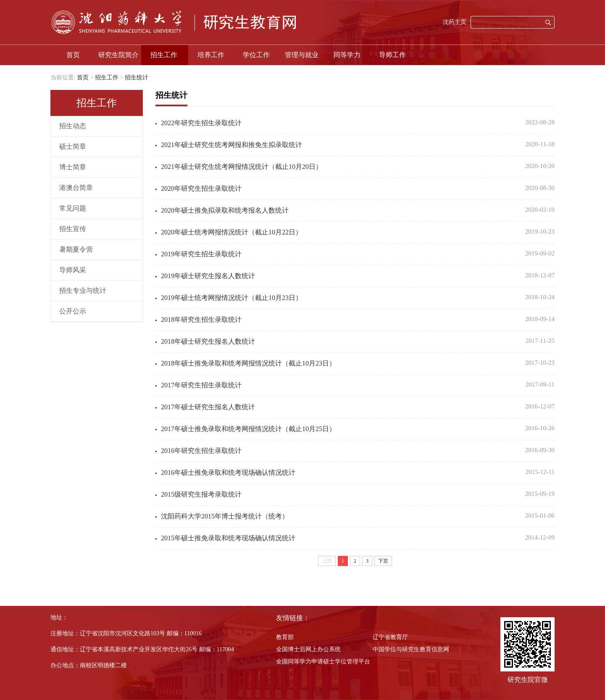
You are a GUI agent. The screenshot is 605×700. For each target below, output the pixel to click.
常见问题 (73, 208)
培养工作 (211, 55)
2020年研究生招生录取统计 (201, 188)
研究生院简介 (118, 55)
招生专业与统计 (83, 291)
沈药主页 (455, 22)
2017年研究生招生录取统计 (201, 385)
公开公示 (73, 311)
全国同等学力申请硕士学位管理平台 (323, 662)
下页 (383, 561)
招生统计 (137, 78)
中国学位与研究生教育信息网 (411, 649)
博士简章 (73, 167)
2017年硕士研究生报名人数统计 (208, 407)
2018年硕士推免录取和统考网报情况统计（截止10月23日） (248, 363)
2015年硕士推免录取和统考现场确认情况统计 (228, 538)
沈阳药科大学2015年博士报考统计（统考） (225, 516)
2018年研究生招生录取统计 (201, 320)
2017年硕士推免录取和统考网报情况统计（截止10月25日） (248, 429)
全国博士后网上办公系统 (308, 649)
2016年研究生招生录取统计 (201, 451)
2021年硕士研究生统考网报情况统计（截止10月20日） (242, 167)
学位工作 (256, 55)
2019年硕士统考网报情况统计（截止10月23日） (231, 298)
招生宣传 (73, 229)
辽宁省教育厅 (390, 637)
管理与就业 (302, 55)
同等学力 (347, 55)
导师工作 (392, 55)
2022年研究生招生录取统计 (201, 123)
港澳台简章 (76, 188)
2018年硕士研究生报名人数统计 (208, 341)
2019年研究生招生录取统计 (201, 254)
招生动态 (73, 126)
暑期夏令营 (76, 249)
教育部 (285, 637)
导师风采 (73, 270)
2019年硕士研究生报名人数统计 (208, 276)
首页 (73, 55)
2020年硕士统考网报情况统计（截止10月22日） (231, 232)
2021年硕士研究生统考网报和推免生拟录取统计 (231, 145)
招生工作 (164, 55)
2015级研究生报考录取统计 (201, 494)
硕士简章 (73, 146)
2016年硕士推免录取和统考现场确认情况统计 (228, 472)
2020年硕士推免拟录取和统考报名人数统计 (225, 210)
